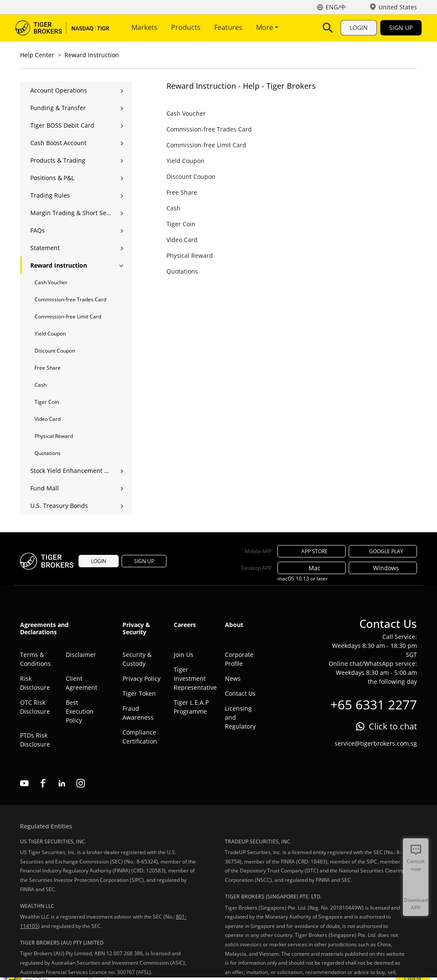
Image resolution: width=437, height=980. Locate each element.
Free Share (48, 368)
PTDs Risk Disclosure (35, 740)
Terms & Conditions (35, 659)
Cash (41, 385)
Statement (45, 248)
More (267, 27)
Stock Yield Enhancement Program (71, 471)
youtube (24, 783)
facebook (43, 783)
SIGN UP (401, 28)
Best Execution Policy (80, 711)
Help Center (37, 55)
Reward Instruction (92, 55)
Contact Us (240, 693)
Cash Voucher (51, 282)
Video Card (48, 419)
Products (186, 27)
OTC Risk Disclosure (35, 707)
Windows (383, 568)
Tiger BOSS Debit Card (62, 125)
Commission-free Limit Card (68, 316)
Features (228, 27)
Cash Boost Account (58, 143)
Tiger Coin (47, 402)
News (233, 678)
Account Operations (59, 90)
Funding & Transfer (58, 108)
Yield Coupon (50, 334)
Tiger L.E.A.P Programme (191, 707)
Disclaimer (81, 655)
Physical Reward (54, 436)
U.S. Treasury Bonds (59, 506)
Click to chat (393, 726)
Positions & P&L (52, 178)
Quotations (48, 453)
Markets (144, 27)
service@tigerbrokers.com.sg (376, 743)
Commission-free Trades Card (70, 299)
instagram (81, 783)
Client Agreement (82, 683)
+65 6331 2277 (374, 704)
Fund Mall (45, 488)
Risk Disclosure (35, 683)
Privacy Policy (141, 678)
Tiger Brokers (62, 28)
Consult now (416, 865)
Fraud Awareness (138, 713)
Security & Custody (137, 659)
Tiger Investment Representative (193, 678)
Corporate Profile (239, 659)
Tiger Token (139, 693)
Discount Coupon (55, 351)
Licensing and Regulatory (240, 717)
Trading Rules (50, 195)
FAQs (38, 230)
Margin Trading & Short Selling (71, 213)
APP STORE (312, 551)
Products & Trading (58, 160)
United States (398, 7)
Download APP (416, 904)
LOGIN (359, 28)
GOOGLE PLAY (383, 551)
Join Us (184, 655)
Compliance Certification (140, 737)
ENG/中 (336, 7)
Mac (312, 568)
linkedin (62, 783)
